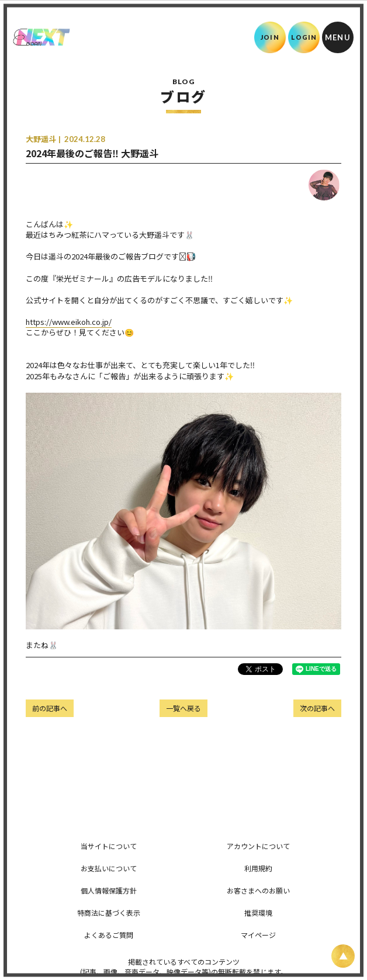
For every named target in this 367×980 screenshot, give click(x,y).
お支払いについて (109, 868)
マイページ (258, 935)
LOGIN (304, 37)
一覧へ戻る (183, 708)
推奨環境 (258, 913)
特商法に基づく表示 (109, 913)
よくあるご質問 (109, 935)
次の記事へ (317, 708)
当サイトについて (109, 846)
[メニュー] (338, 37)
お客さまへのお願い (258, 890)
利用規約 (258, 868)
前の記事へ (50, 708)
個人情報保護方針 (109, 890)
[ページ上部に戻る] (343, 956)
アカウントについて (258, 846)
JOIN (270, 37)
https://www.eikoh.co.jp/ (69, 322)
